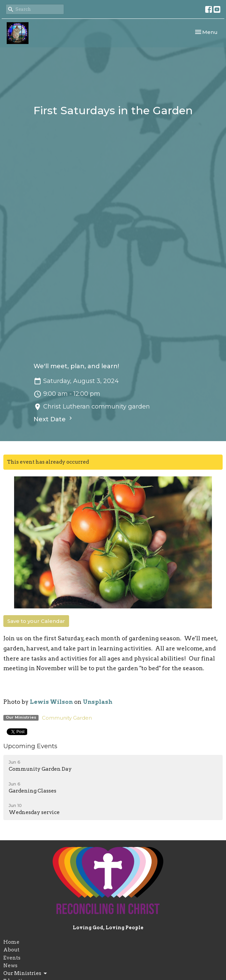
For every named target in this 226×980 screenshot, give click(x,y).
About (11, 950)
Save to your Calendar (36, 621)
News (10, 966)
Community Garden (67, 718)
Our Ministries (26, 974)
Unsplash (98, 702)
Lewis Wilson (51, 702)
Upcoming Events (30, 746)
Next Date (54, 419)
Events (12, 958)
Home (11, 942)
